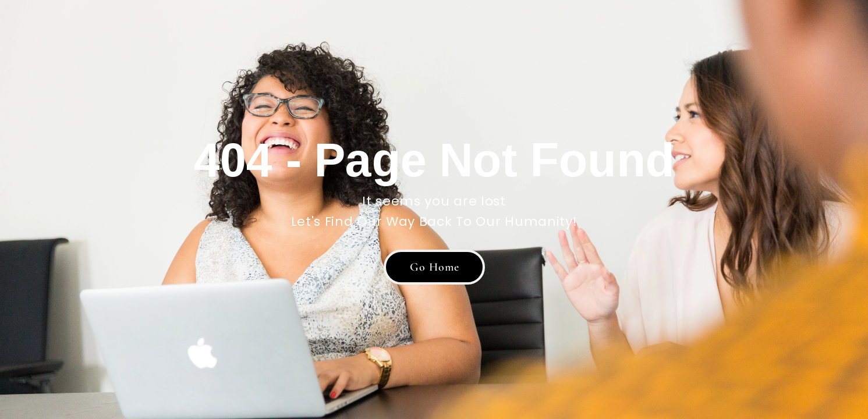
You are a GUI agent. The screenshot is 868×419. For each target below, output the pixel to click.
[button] (434, 267)
